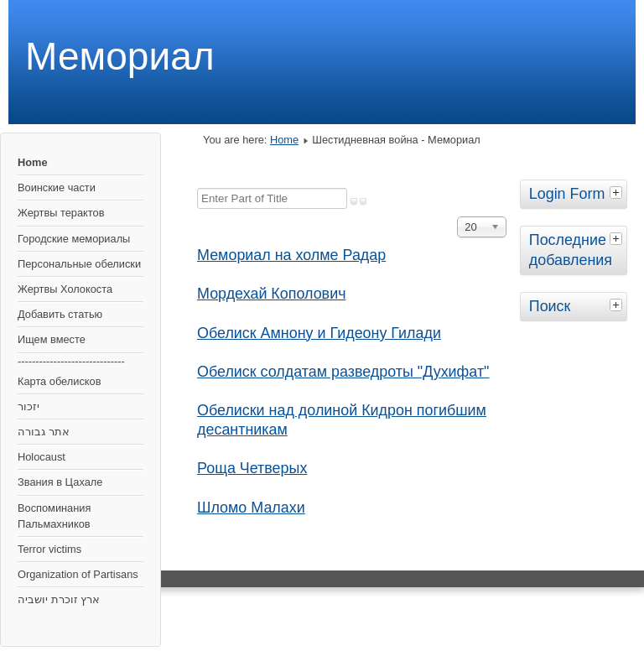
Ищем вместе (52, 339)
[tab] (618, 192)
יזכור (29, 406)
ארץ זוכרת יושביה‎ (59, 599)
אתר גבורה (44, 432)
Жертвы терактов (61, 213)
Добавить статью (60, 314)
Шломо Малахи (251, 508)
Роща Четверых (252, 468)
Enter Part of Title (197, 188)
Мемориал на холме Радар (291, 255)
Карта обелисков (59, 381)
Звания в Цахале (60, 482)
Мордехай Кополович (271, 294)
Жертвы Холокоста (65, 289)
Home (33, 162)
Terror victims (49, 549)
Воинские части (57, 188)
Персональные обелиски (79, 264)
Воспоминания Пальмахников (54, 516)
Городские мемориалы (74, 239)
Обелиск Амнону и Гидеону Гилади (319, 333)
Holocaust (42, 457)
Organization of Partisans (78, 574)
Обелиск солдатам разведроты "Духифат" (343, 372)
